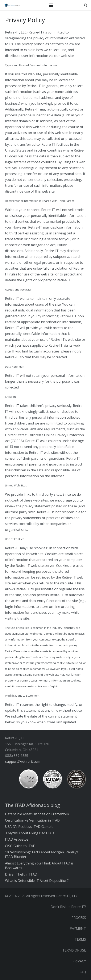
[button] (51, 5)
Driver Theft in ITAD (21, 874)
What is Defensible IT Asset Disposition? (37, 881)
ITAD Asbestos (17, 839)
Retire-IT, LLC (67, 896)
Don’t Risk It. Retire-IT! (68, 907)
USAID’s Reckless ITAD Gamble (29, 827)
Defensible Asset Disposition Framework (37, 814)
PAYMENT (78, 929)
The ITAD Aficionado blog (32, 805)
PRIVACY (79, 961)
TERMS (80, 939)
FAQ (83, 972)
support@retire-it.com (23, 761)
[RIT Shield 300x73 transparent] (12, 5)
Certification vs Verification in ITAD (32, 820)
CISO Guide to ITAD (20, 846)
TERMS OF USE (74, 950)
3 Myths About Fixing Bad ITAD (30, 833)
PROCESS (79, 918)
